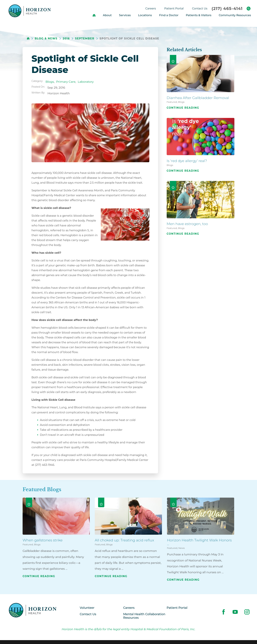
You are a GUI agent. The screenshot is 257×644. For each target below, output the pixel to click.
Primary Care (66, 82)
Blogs (50, 82)
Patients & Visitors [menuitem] (199, 15)
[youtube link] (235, 612)
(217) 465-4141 (227, 9)
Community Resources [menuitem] (235, 15)
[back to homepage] (28, 38)
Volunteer (87, 608)
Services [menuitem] (125, 15)
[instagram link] (247, 612)
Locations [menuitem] (145, 15)
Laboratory (86, 82)
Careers (129, 608)
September (85, 38)
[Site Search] (248, 9)
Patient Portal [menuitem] (174, 8)
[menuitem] (94, 15)
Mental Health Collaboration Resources (144, 616)
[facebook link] (224, 612)
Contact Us (88, 614)
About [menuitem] (107, 15)
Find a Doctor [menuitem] (169, 15)
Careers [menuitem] (151, 8)
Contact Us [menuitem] (200, 8)
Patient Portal (177, 608)
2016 (66, 38)
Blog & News (46, 38)
